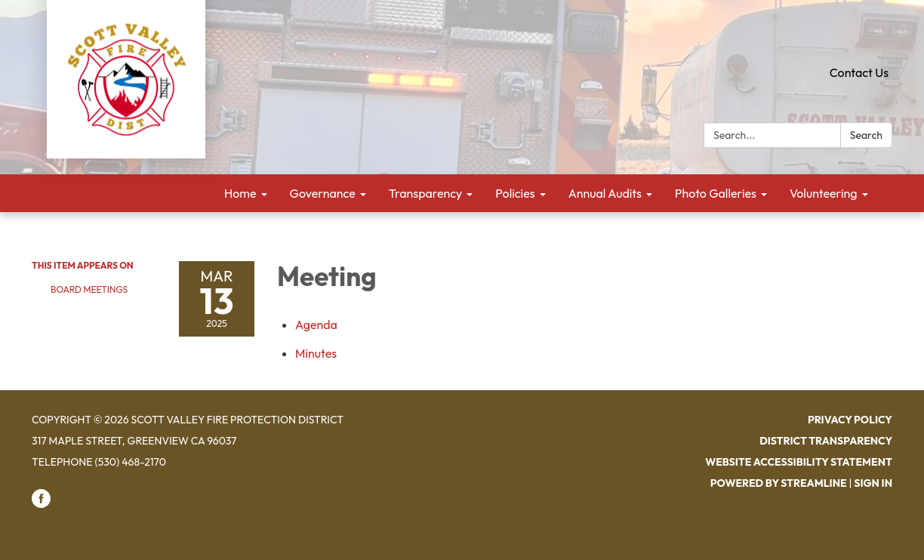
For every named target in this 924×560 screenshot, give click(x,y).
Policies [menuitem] (515, 193)
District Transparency (826, 441)
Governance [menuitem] (323, 193)
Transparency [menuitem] (426, 193)
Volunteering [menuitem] (824, 193)
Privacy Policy (850, 420)
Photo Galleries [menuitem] (716, 193)
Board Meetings (89, 289)
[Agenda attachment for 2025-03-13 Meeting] (316, 325)
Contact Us (859, 72)
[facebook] (41, 504)
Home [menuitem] (240, 193)
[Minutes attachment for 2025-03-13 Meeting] (316, 353)
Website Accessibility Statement (799, 462)
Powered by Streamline (779, 483)
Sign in (873, 483)
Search (866, 135)
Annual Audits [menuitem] (605, 193)
